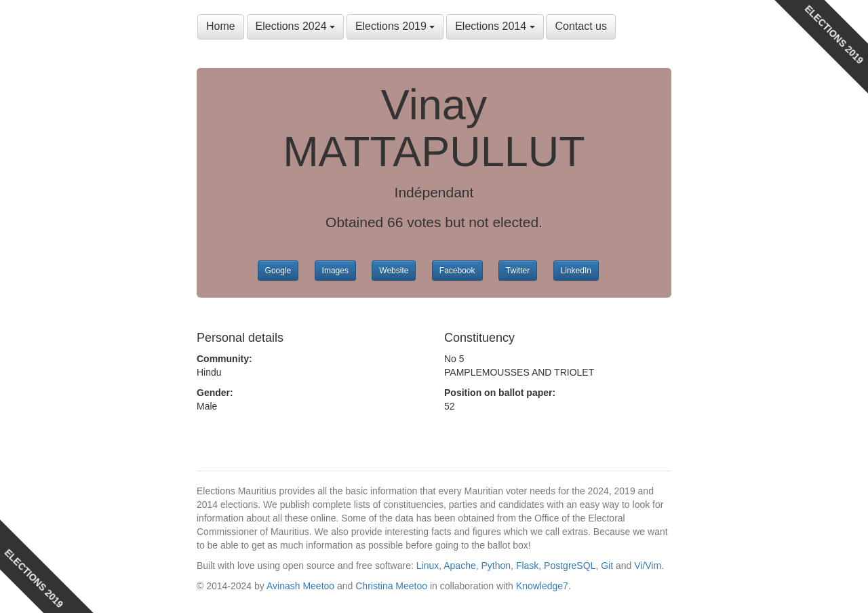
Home (221, 26)
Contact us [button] (580, 26)
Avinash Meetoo (300, 586)
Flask (527, 566)
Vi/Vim (648, 566)
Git (607, 566)
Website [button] (394, 271)
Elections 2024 (295, 26)
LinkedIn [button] (576, 271)
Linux (428, 566)
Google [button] (278, 271)
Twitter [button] (518, 271)
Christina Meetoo (391, 586)
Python (496, 566)
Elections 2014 (495, 26)
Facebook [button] (457, 271)
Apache (459, 566)
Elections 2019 (395, 26)
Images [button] (335, 271)
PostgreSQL (570, 566)
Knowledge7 (542, 586)
